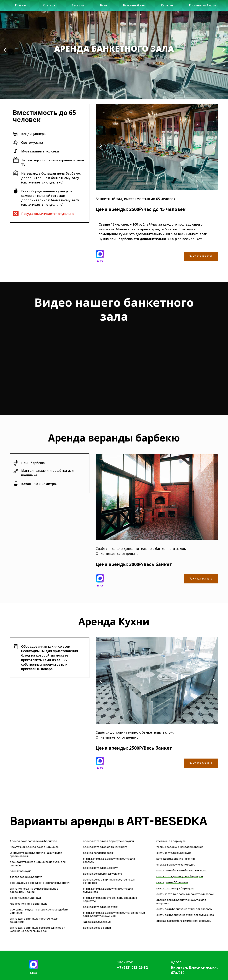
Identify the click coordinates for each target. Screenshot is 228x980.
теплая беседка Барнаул (26, 877)
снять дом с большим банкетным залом (182, 870)
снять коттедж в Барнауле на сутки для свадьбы (109, 860)
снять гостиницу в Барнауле (175, 888)
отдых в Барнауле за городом (176, 865)
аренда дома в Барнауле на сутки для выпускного (181, 901)
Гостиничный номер (203, 7)
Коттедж (50, 7)
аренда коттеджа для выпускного (105, 847)
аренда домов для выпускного (103, 874)
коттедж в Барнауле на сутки (176, 859)
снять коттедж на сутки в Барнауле (180, 876)
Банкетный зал (133, 7)
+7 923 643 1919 (202, 579)
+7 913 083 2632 (202, 256)
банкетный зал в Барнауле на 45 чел (114, 914)
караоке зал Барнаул (97, 922)
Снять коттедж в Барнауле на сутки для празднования (36, 854)
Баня (103, 7)
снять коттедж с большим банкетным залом (185, 894)
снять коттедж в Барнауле (174, 853)
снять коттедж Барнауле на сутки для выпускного (108, 890)
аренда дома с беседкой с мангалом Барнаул (40, 883)
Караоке (166, 7)
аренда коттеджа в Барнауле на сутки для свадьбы (38, 863)
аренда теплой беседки (99, 853)
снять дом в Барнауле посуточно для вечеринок (34, 920)
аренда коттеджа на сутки (101, 907)
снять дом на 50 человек (172, 882)
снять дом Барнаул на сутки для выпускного (185, 915)
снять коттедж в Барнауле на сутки (106, 913)
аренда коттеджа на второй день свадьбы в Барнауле (39, 911)
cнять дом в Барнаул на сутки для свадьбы (184, 909)
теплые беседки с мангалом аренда (180, 847)
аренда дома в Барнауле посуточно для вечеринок (109, 881)
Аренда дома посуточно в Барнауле (33, 841)
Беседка (78, 7)
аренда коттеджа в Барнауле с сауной (108, 841)
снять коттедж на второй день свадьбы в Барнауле (110, 899)
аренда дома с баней (97, 928)
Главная (21, 7)
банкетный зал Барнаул (25, 898)
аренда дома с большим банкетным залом (184, 921)
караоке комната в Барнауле (29, 904)
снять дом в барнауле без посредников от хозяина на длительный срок (37, 929)
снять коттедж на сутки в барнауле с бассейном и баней (34, 890)
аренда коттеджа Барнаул (101, 868)
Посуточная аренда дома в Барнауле (34, 847)
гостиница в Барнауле (171, 841)
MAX (100, 261)
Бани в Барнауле (21, 871)
